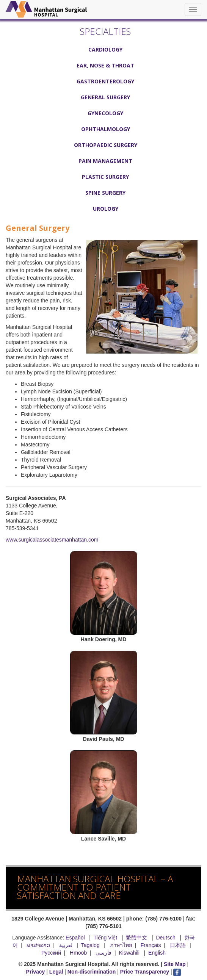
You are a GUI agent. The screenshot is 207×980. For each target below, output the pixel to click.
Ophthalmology (106, 129)
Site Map (175, 964)
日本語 (179, 945)
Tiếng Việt (105, 938)
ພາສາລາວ (38, 945)
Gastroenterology (105, 81)
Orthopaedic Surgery (106, 145)
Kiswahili (130, 953)
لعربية (67, 945)
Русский (51, 953)
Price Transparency (145, 972)
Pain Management (105, 161)
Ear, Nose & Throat (105, 65)
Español (75, 938)
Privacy (36, 972)
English (157, 953)
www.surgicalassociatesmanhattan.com (52, 540)
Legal (56, 972)
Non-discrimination (92, 972)
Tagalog (90, 945)
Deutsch (165, 938)
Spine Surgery (105, 193)
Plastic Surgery (105, 177)
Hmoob (78, 953)
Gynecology (105, 113)
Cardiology (105, 49)
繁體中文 (136, 938)
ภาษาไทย (121, 945)
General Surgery (105, 97)
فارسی (103, 953)
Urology (106, 209)
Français (151, 945)
